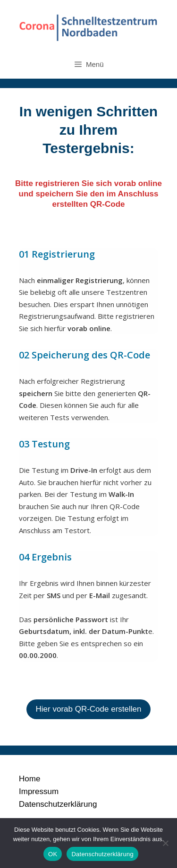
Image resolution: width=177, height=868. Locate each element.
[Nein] (165, 843)
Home (29, 779)
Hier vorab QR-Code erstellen (89, 709)
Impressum (39, 791)
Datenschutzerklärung (58, 804)
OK (53, 854)
